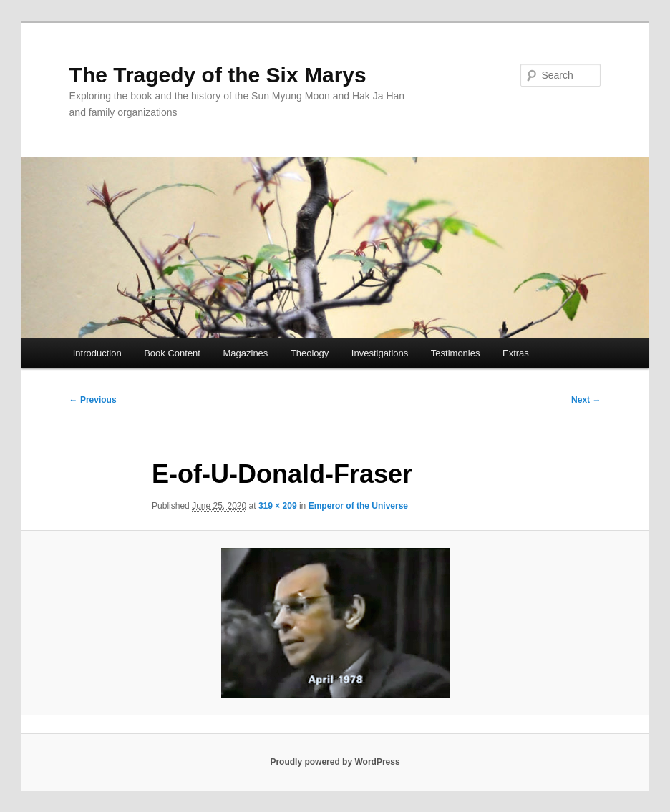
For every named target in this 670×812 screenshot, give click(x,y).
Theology (310, 353)
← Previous (93, 400)
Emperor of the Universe (358, 506)
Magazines (245, 353)
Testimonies (456, 353)
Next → (586, 400)
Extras (516, 353)
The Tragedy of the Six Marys (218, 75)
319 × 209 (278, 506)
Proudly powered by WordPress (335, 762)
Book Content (172, 353)
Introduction (97, 353)
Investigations (380, 353)
